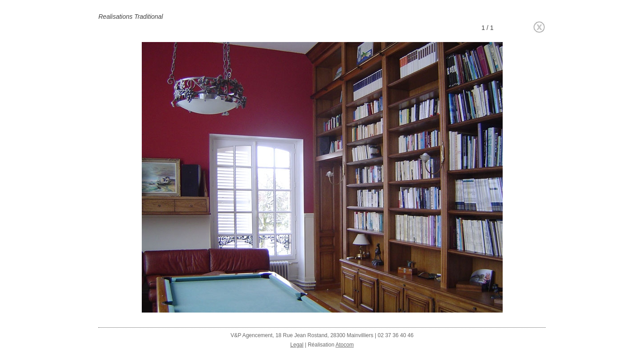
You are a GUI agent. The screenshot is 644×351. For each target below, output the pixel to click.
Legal (297, 345)
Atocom (345, 345)
